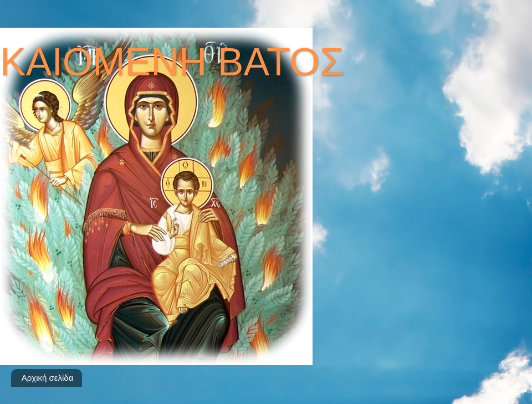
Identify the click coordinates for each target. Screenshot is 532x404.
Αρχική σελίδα (48, 378)
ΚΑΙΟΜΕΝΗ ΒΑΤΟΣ (172, 62)
